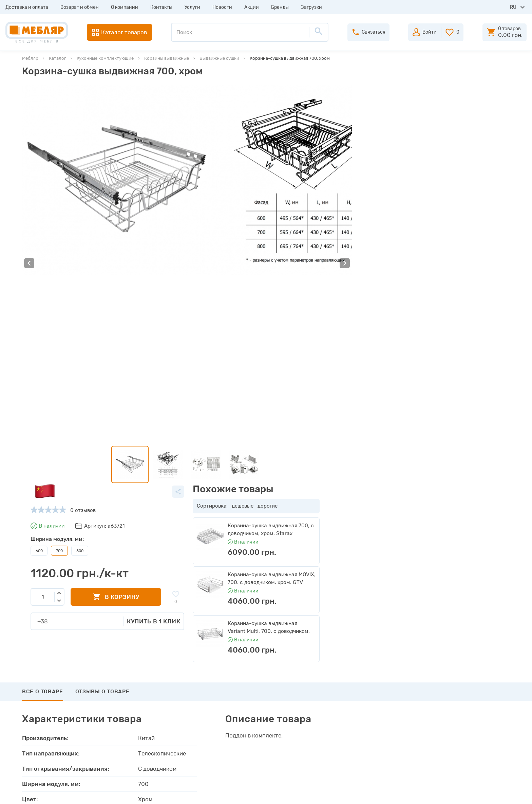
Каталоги (150, 699)
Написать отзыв (54, 558)
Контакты (161, 7)
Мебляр (30, 58)
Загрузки (311, 7)
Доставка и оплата (27, 7)
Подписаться (475, 624)
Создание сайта (465, 793)
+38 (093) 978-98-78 (468, 686)
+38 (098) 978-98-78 (468, 695)
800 (270, 152)
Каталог (58, 58)
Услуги (192, 7)
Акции (252, 7)
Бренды (280, 7)
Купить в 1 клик (344, 223)
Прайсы (148, 687)
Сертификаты (156, 723)
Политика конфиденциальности (178, 760)
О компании (125, 7)
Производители (158, 674)
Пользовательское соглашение (177, 748)
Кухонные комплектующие (105, 58)
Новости (222, 7)
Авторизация (299, 674)
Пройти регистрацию (309, 687)
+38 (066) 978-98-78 (468, 704)
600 (229, 152)
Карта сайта (154, 735)
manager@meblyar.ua (464, 721)
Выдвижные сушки (219, 58)
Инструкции (154, 711)
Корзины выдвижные (167, 58)
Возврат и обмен (80, 7)
